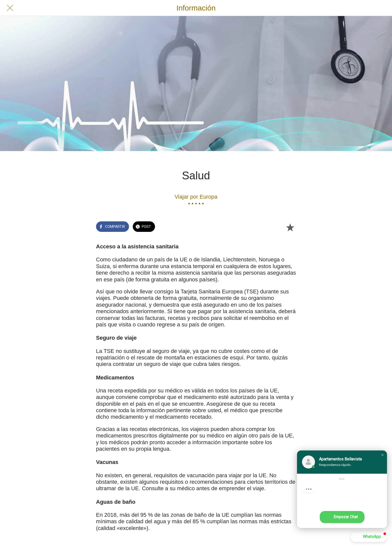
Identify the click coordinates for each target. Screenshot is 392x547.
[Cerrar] (10, 8)
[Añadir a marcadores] (290, 227)
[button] (382, 455)
